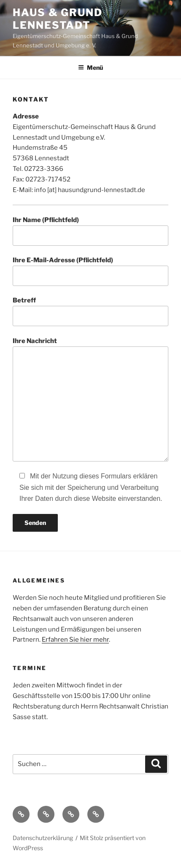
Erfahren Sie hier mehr (75, 640)
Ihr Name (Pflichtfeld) (90, 231)
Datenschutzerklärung (43, 838)
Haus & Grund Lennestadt (58, 19)
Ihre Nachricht (90, 399)
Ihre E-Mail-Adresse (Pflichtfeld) (90, 271)
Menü (90, 67)
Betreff (90, 311)
